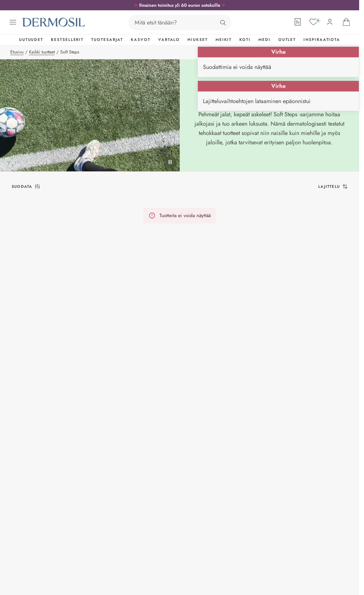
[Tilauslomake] (298, 22)
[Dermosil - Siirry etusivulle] (54, 22)
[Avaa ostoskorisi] (346, 22)
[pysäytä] (170, 162)
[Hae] (223, 23)
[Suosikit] (313, 22)
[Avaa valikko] (13, 22)
